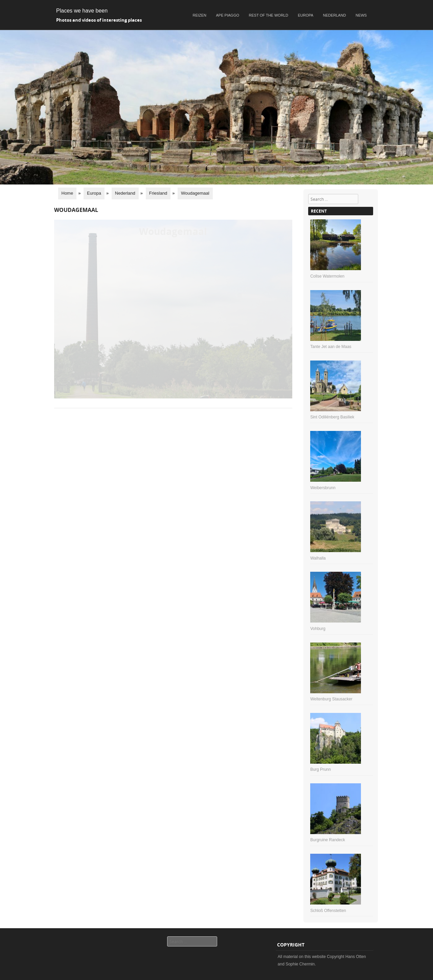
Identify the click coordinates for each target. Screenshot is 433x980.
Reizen (200, 15)
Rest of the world (269, 15)
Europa (306, 15)
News (361, 15)
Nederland (335, 15)
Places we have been (82, 11)
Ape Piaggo (228, 15)
